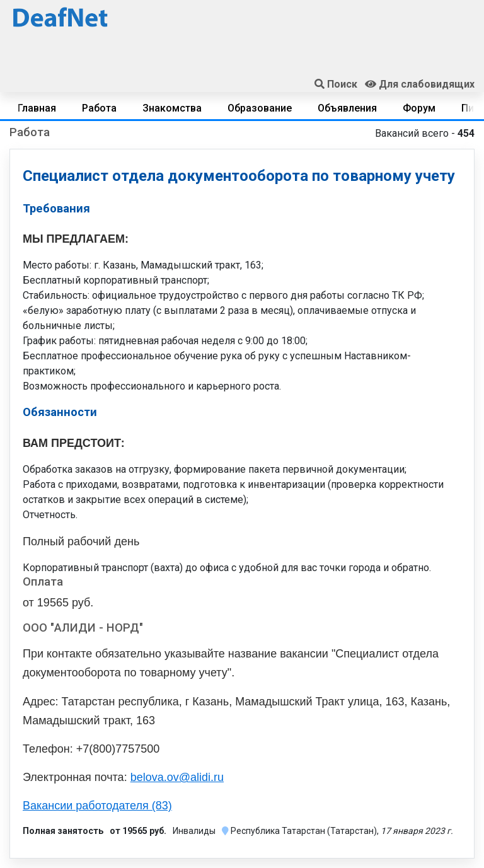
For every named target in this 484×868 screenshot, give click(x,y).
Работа (99, 108)
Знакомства (172, 108)
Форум (419, 108)
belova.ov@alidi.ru (177, 777)
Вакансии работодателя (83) (97, 806)
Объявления (347, 108)
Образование (260, 108)
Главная (37, 108)
